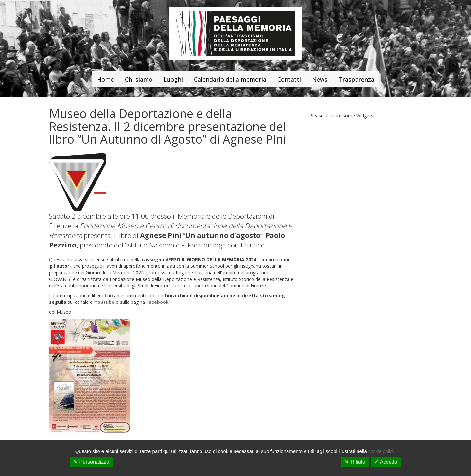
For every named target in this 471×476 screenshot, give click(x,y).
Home (105, 79)
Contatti (289, 79)
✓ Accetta (386, 462)
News (320, 79)
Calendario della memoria (230, 79)
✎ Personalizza (91, 462)
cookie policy (381, 451)
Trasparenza (356, 79)
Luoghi (173, 79)
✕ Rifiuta (355, 462)
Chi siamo (139, 79)
